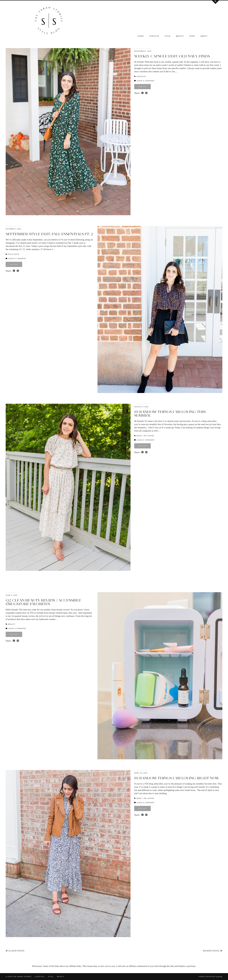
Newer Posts (213, 951)
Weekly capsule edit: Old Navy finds (172, 56)
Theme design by (210, 977)
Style (168, 36)
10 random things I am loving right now (177, 778)
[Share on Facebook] (143, 93)
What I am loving (145, 436)
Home (141, 36)
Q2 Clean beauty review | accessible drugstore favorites (43, 602)
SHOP (192, 36)
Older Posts (15, 951)
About (204, 36)
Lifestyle (154, 36)
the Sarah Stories (22, 977)
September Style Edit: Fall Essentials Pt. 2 (49, 234)
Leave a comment (144, 81)
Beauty (180, 36)
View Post (142, 87)
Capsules (141, 76)
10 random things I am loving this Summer (170, 414)
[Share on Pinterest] (146, 93)
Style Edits (14, 254)
